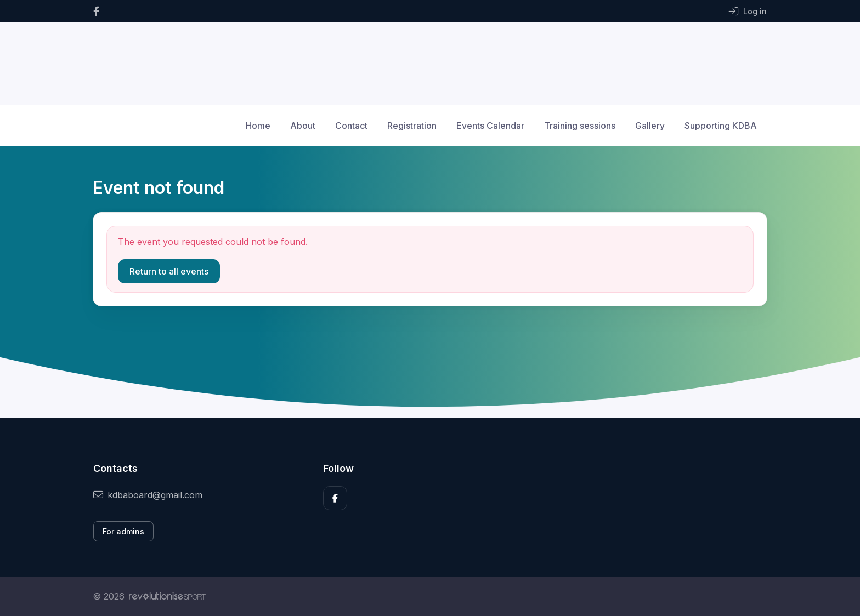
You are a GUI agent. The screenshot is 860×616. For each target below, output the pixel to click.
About (303, 126)
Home (258, 126)
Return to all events (169, 271)
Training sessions (580, 126)
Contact (351, 126)
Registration (412, 126)
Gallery (650, 126)
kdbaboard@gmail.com (148, 495)
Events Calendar (490, 126)
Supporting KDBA (721, 126)
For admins (123, 531)
